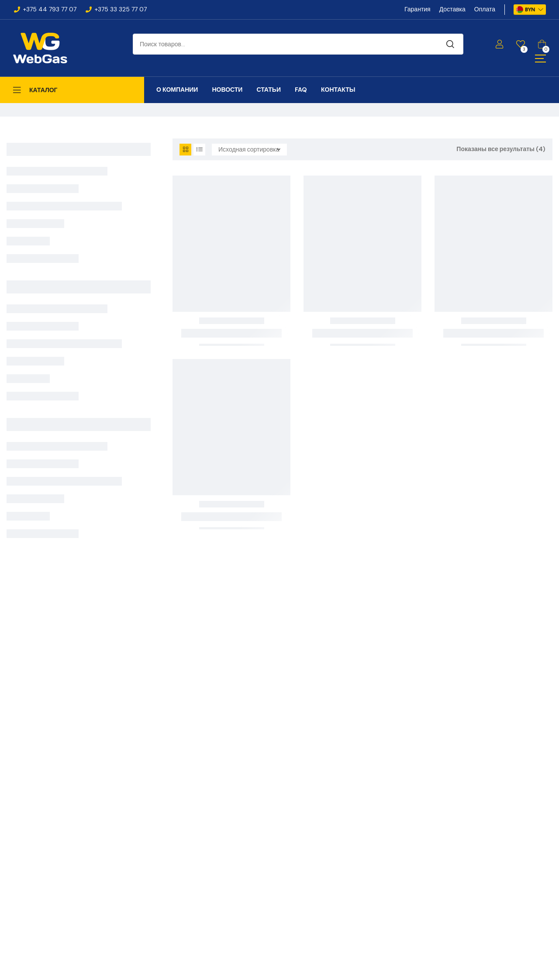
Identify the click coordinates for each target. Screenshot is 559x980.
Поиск (450, 44)
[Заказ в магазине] (249, 150)
